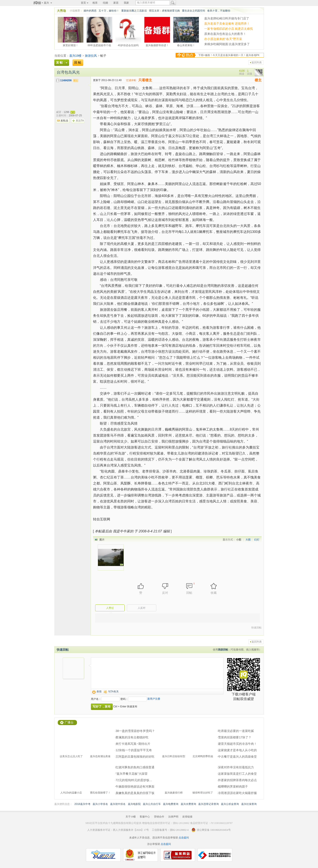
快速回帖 (256, 628)
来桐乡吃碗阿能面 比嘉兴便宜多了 (227, 44)
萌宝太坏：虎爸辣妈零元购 (164, 11)
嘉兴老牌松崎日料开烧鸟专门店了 (227, 18)
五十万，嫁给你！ (109, 11)
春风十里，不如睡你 (219, 11)
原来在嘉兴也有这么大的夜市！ (225, 34)
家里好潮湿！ (71, 45)
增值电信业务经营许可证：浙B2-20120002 (166, 823)
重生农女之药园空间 (194, 11)
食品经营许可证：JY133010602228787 (211, 823)
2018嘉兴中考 (82, 804)
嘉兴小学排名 (100, 804)
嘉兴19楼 (75, 56)
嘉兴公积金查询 (230, 804)
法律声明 (173, 817)
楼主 (258, 80)
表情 (99, 692)
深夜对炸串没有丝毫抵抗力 (236, 767)
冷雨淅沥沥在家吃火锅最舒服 (237, 793)
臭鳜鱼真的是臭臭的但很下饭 (135, 793)
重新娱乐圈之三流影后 (134, 11)
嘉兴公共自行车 (152, 804)
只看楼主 (145, 80)
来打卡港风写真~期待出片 (133, 744)
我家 (126, 3)
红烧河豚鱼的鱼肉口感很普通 (135, 767)
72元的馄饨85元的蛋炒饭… (134, 780)
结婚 (105, 3)
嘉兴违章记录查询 (209, 804)
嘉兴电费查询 (171, 804)
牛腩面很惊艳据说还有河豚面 (135, 787)
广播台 (69, 722)
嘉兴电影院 (134, 804)
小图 (239, 540)
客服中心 (145, 817)
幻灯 (257, 540)
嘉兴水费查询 (188, 804)
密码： (124, 699)
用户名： (96, 699)
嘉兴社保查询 (249, 804)
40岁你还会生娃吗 (128, 45)
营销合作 (159, 817)
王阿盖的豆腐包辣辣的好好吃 (135, 757)
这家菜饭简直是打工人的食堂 (237, 774)
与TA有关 (113, 692)
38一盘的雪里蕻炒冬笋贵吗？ (135, 731)
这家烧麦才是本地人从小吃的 (237, 750)
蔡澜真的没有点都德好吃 (132, 737)
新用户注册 (154, 699)
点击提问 (183, 838)
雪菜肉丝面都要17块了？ (235, 737)
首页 (83, 3)
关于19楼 (131, 817)
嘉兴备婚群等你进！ (157, 45)
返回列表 (257, 62)
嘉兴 (46, 3)
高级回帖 (223, 650)
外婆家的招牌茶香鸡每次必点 (237, 780)
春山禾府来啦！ (186, 45)
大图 (248, 540)
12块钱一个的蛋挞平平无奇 (134, 750)
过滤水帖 (131, 80)
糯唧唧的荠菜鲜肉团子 (233, 787)
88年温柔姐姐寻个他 (99, 45)
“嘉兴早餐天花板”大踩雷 (131, 774)
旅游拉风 (91, 56)
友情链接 (187, 817)
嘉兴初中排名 (118, 804)
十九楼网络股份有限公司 (122, 823)
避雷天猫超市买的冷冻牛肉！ (237, 744)
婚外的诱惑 (90, 11)
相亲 (95, 3)
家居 (116, 3)
